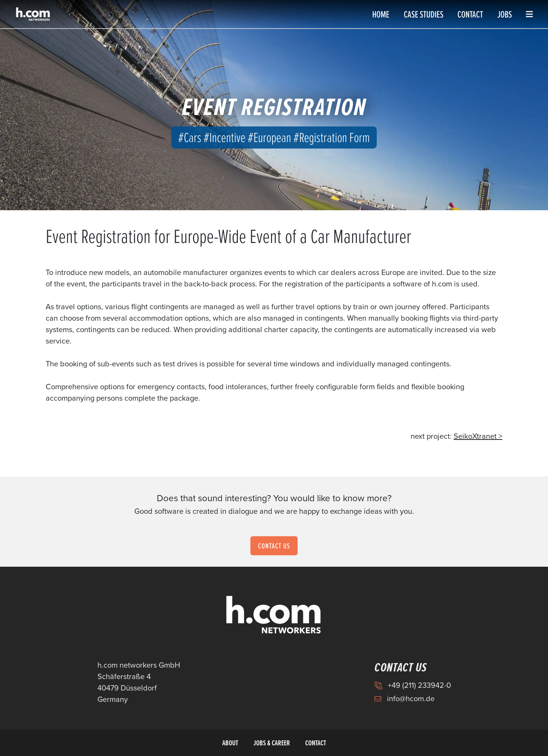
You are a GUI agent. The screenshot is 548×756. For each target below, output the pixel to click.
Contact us (274, 546)
